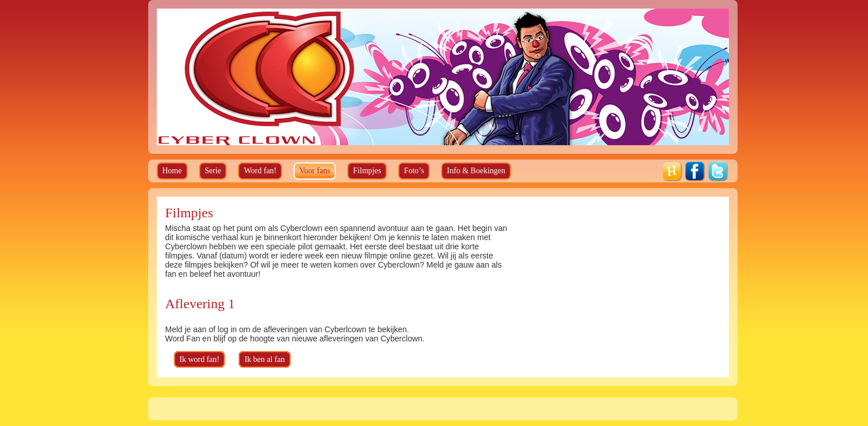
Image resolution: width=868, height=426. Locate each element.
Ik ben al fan (264, 359)
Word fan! (260, 171)
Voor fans (315, 171)
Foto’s (414, 171)
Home (172, 171)
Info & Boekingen (476, 171)
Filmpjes (367, 171)
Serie (213, 171)
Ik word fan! (200, 359)
